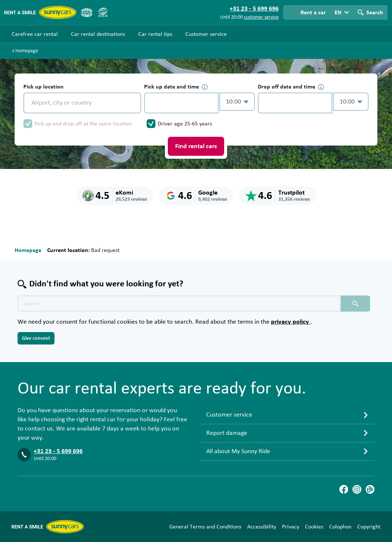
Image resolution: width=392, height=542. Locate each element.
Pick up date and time (176, 87)
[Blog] (370, 489)
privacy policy (291, 322)
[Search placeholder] (355, 304)
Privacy (291, 527)
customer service (261, 17)
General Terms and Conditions (205, 527)
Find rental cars (196, 146)
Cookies (314, 527)
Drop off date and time (291, 87)
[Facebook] (344, 489)
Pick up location (44, 87)
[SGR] (103, 12)
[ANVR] (87, 12)
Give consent (36, 338)
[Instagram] (357, 489)
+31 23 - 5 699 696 (58, 451)
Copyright (369, 527)
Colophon (340, 527)
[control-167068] (181, 103)
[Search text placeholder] (179, 304)
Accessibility (262, 527)
